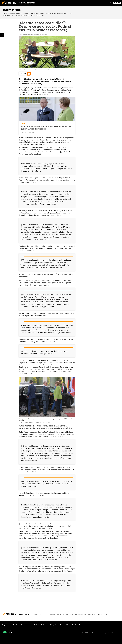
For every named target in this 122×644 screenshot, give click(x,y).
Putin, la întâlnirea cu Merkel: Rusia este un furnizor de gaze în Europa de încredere (46, 128)
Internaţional (23, 595)
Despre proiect (6, 625)
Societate (44, 614)
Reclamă (37, 625)
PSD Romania (52, 595)
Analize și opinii (80, 614)
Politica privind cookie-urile (68, 625)
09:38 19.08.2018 (24, 34)
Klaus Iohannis (61, 595)
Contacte (29, 625)
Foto (106, 614)
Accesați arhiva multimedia (43, 70)
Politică (36, 614)
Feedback (82, 625)
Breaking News (43, 595)
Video (100, 614)
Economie (52, 614)
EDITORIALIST (92, 614)
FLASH (35, 595)
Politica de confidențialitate (50, 625)
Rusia (23, 123)
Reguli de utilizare (19, 625)
